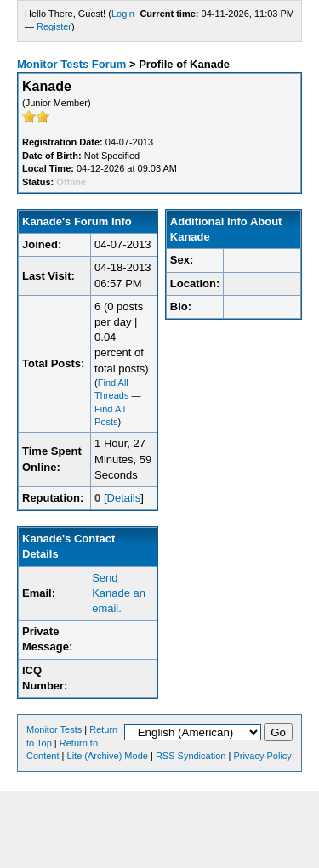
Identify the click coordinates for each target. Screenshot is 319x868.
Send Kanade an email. (119, 593)
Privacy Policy (262, 756)
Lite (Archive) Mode (108, 756)
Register (54, 26)
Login (123, 14)
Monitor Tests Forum (71, 64)
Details (124, 498)
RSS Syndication (191, 756)
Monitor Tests (54, 729)
